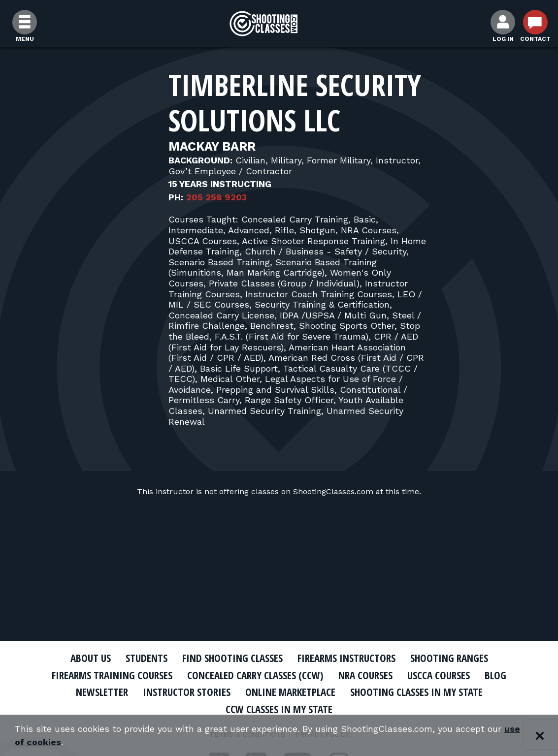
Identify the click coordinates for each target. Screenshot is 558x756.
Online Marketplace (290, 692)
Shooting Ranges (449, 658)
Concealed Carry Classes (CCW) (255, 675)
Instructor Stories (187, 692)
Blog (495, 675)
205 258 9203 (216, 197)
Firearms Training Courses (112, 675)
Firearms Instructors (346, 658)
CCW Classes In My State (279, 709)
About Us (91, 658)
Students (147, 658)
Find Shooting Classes (232, 658)
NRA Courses (365, 675)
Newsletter (102, 692)
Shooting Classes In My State (416, 692)
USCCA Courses (439, 675)
